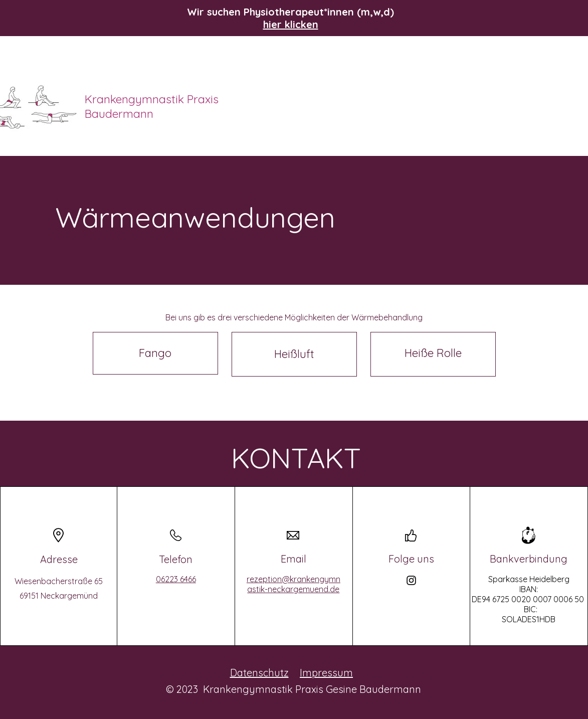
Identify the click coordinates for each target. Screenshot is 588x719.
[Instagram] (411, 580)
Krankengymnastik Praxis (153, 99)
